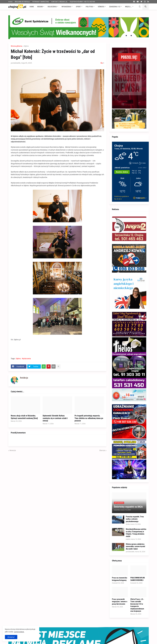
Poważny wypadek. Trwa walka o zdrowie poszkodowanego (135, 519)
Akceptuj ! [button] (11, 637)
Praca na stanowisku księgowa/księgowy (120, 579)
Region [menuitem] (40, 7)
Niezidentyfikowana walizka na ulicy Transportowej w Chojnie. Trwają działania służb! (136, 533)
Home (10, 2)
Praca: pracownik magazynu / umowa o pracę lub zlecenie (120, 602)
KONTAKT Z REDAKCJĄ (59, 2)
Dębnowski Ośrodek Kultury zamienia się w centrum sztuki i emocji (55, 418)
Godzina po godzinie (121, 196)
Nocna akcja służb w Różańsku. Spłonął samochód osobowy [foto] (24, 417)
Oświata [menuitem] (101, 7)
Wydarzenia (26, 359)
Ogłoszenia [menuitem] (52, 7)
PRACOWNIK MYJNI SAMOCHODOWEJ (138, 579)
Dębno (26, 46)
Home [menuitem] (32, 7)
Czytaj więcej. (19, 632)
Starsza (102, 450)
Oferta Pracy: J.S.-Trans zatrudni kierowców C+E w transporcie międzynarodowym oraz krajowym (137, 605)
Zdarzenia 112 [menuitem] (115, 7)
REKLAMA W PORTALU (22, 2)
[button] (140, 7)
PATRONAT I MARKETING (41, 2)
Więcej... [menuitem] (128, 7)
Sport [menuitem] (78, 7)
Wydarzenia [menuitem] (66, 7)
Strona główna (16, 46)
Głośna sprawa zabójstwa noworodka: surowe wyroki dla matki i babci (135, 546)
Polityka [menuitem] (89, 7)
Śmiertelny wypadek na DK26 (128, 507)
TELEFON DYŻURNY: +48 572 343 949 (82, 2)
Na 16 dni (117, 199)
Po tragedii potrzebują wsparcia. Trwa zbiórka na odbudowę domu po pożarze (89, 418)
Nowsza (13, 450)
